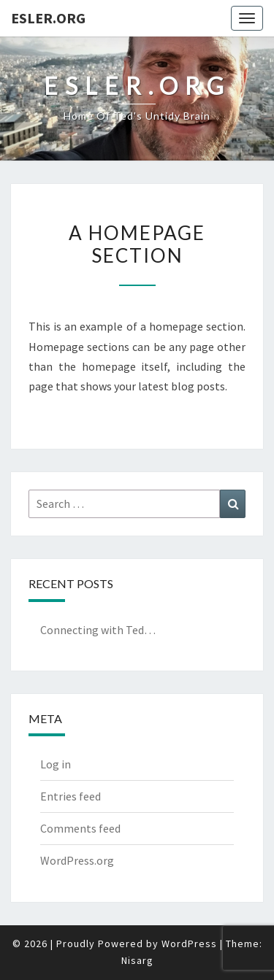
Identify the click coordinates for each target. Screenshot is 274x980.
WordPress (189, 944)
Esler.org (48, 18)
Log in (56, 764)
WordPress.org (77, 860)
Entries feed (71, 796)
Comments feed (80, 828)
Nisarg (137, 960)
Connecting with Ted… (98, 630)
